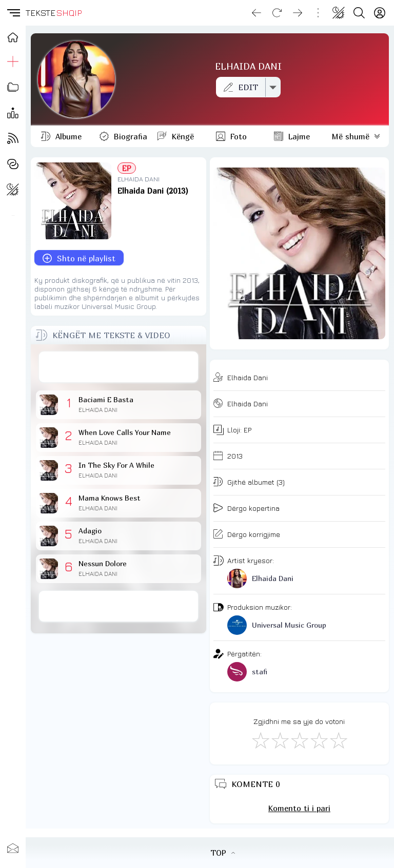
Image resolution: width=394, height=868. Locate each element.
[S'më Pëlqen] (260, 740)
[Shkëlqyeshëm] (338, 740)
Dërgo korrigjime (254, 534)
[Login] (380, 13)
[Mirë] (299, 740)
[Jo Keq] (280, 740)
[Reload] (277, 13)
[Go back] (257, 13)
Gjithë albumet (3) (256, 482)
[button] (13, 13)
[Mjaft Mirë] (319, 740)
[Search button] (359, 13)
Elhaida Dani (248, 377)
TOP (223, 853)
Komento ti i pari (299, 808)
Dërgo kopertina (253, 508)
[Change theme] (339, 13)
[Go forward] (298, 13)
